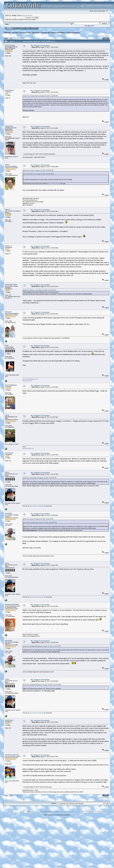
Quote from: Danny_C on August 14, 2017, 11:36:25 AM (39, 290)
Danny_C (9, 246)
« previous (101, 36)
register (30, 15)
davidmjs (9, 513)
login (24, 15)
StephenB (9, 126)
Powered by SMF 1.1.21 (48, 812)
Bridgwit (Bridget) (12, 604)
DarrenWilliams (11, 385)
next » (107, 36)
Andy (7, 472)
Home (10, 28)
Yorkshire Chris (11, 284)
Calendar (22, 28)
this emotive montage (54, 184)
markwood (9, 453)
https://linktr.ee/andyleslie (36, 506)
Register (34, 28)
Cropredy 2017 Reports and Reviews (53, 33)
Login (28, 28)
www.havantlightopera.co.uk (30, 379)
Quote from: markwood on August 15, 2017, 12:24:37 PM (39, 478)
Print (106, 38)
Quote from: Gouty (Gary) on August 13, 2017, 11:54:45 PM (40, 96)
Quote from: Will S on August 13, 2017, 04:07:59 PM (38, 174)
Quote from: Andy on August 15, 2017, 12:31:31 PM (38, 519)
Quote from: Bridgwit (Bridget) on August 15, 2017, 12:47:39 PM (42, 646)
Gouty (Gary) (10, 45)
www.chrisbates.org (28, 449)
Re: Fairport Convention (40, 46)
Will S (7, 165)
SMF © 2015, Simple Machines (64, 812)
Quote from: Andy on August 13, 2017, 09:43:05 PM (38, 170)
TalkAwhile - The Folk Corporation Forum (17, 33)
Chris (7, 415)
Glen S (8, 209)
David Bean (9, 90)
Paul (7, 345)
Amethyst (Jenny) (12, 755)
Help (15, 28)
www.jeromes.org (27, 381)
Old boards (36, 33)
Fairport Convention (73, 33)
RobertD (8, 312)
